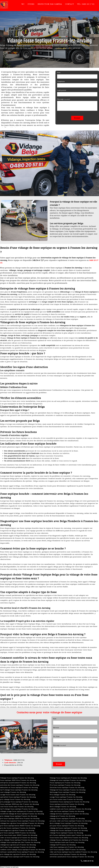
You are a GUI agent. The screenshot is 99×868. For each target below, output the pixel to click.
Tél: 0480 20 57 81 (86, 4)
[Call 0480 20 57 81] (87, 861)
